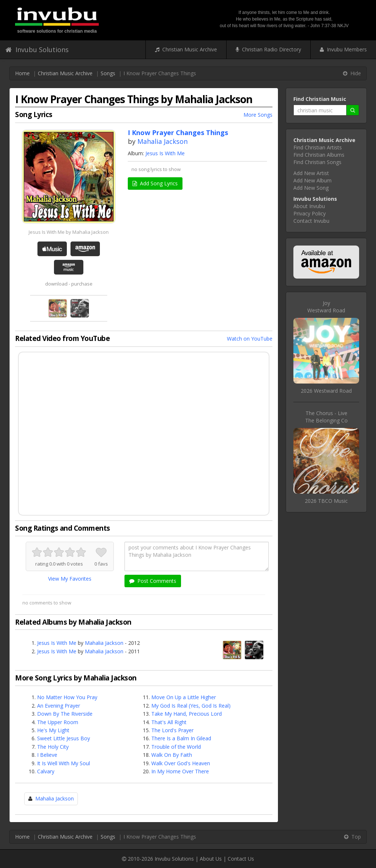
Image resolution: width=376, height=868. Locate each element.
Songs (108, 73)
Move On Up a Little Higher (184, 697)
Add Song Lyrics (155, 183)
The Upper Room (58, 722)
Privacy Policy (310, 213)
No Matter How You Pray (67, 697)
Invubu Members (343, 49)
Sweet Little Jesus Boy (64, 738)
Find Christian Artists (318, 147)
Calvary (46, 771)
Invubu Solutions (37, 50)
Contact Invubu (311, 221)
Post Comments (153, 581)
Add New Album (312, 180)
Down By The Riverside (65, 714)
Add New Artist (311, 173)
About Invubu (309, 206)
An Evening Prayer (59, 706)
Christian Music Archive (186, 49)
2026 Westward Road (326, 391)
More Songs (258, 115)
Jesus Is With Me (165, 153)
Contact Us (241, 859)
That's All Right (169, 722)
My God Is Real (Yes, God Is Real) (191, 706)
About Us (211, 859)
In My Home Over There (180, 771)
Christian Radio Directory (268, 49)
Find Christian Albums (319, 155)
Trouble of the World (176, 747)
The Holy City (53, 747)
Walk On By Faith (172, 755)
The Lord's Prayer (172, 730)
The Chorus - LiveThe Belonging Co (326, 417)
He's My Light (53, 730)
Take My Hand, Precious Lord (187, 714)
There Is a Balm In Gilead (181, 738)
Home (22, 73)
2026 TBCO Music (326, 501)
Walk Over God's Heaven (181, 763)
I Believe (47, 755)
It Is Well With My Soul (64, 763)
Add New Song (311, 188)
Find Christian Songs (317, 162)
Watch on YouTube (250, 339)
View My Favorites (70, 579)
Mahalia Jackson (162, 141)
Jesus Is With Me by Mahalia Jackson (69, 232)
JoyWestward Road (326, 307)
